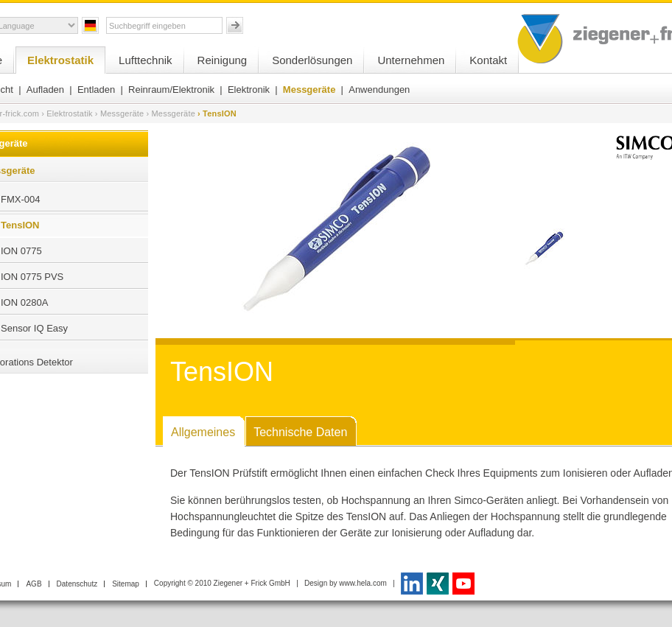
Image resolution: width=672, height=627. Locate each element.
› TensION (217, 113)
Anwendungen (379, 90)
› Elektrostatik (67, 113)
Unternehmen (411, 60)
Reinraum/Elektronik (171, 90)
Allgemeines (203, 432)
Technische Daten (300, 432)
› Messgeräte (120, 113)
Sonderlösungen (312, 60)
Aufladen (45, 90)
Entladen (96, 90)
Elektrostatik (60, 60)
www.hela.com (363, 583)
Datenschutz (77, 584)
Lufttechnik (146, 60)
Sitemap (126, 584)
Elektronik (249, 90)
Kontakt (488, 60)
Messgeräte (309, 90)
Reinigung (223, 60)
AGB (34, 584)
